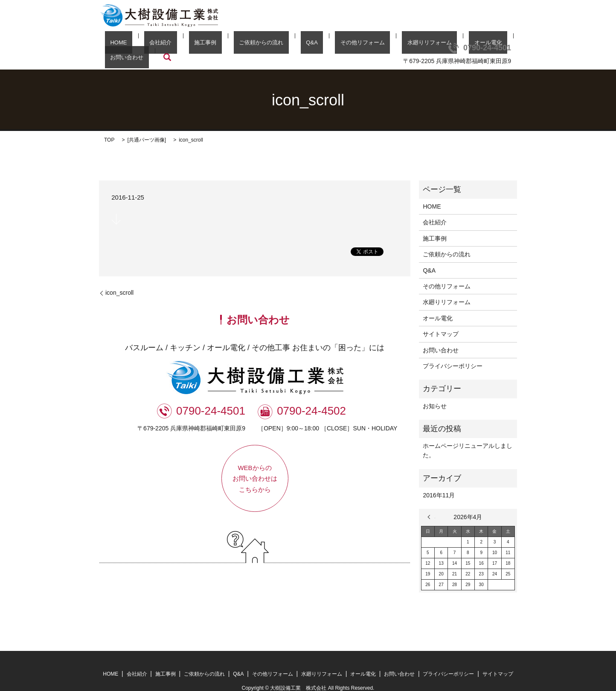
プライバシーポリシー (453, 353)
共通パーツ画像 (147, 127)
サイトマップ (441, 321)
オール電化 (418, 45)
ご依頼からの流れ (233, 45)
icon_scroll (119, 280)
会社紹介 (154, 45)
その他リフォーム (314, 45)
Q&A (273, 45)
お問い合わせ (460, 45)
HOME (123, 45)
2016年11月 (439, 482)
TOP (109, 127)
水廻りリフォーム (370, 45)
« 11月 (431, 504)
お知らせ (435, 393)
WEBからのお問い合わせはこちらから (255, 465)
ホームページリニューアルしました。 (468, 438)
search (495, 44)
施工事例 (188, 45)
